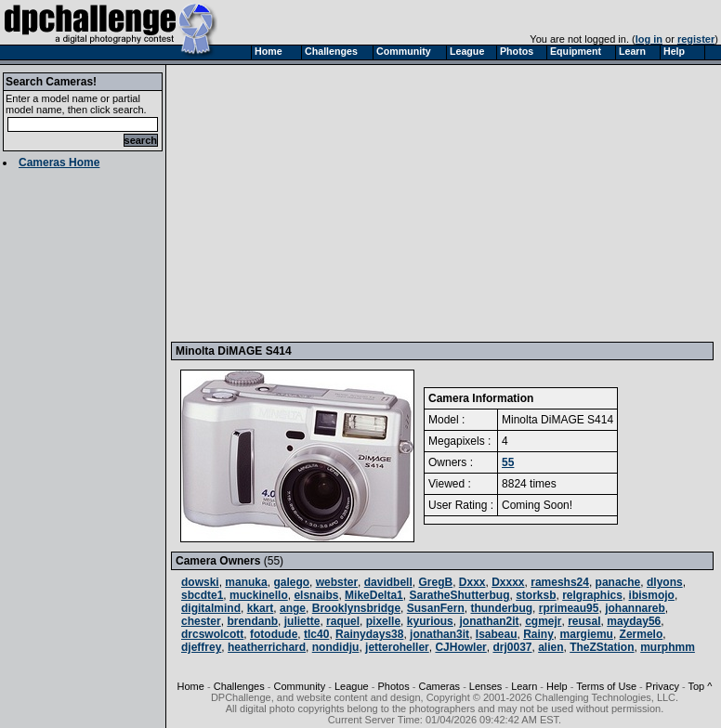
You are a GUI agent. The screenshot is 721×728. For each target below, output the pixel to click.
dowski (200, 582)
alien (551, 647)
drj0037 (512, 647)
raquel (343, 621)
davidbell (388, 582)
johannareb (635, 608)
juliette (302, 621)
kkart (261, 608)
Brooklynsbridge (356, 608)
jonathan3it (439, 634)
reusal (584, 621)
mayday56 (634, 621)
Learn (524, 686)
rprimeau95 (569, 608)
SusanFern (436, 608)
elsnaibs (316, 595)
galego (291, 582)
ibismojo (652, 595)
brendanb (252, 621)
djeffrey (201, 647)
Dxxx (472, 582)
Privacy (662, 686)
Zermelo (642, 634)
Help (557, 686)
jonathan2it (489, 621)
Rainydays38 (369, 634)
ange (293, 608)
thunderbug (501, 608)
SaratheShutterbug (459, 595)
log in (649, 39)
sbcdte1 (202, 595)
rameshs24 (560, 582)
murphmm (668, 647)
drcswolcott (212, 634)
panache (618, 582)
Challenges (239, 686)
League (352, 686)
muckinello (259, 595)
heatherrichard (267, 647)
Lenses (485, 686)
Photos (393, 686)
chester (201, 621)
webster (337, 582)
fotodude (274, 634)
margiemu (587, 634)
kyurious (430, 621)
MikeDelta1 (374, 595)
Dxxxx (508, 582)
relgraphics (592, 595)
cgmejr (543, 621)
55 (508, 462)
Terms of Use (606, 686)
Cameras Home (59, 162)
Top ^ (700, 686)
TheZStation (602, 647)
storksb (536, 595)
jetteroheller (397, 647)
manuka (246, 582)
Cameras (439, 686)
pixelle (383, 621)
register (696, 39)
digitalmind (211, 608)
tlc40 (316, 634)
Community (300, 686)
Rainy (538, 634)
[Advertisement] (445, 202)
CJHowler (460, 647)
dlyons (665, 582)
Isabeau (497, 634)
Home (191, 686)
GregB (435, 582)
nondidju (336, 647)
